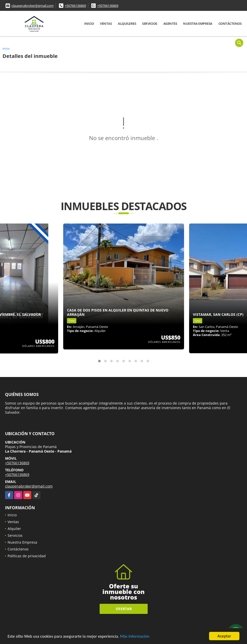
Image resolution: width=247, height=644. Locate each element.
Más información (135, 637)
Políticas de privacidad (27, 556)
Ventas (106, 24)
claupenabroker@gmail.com (32, 6)
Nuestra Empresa (198, 24)
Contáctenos (230, 24)
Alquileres (127, 24)
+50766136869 (75, 6)
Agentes (170, 24)
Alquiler (14, 529)
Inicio (89, 24)
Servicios (150, 24)
